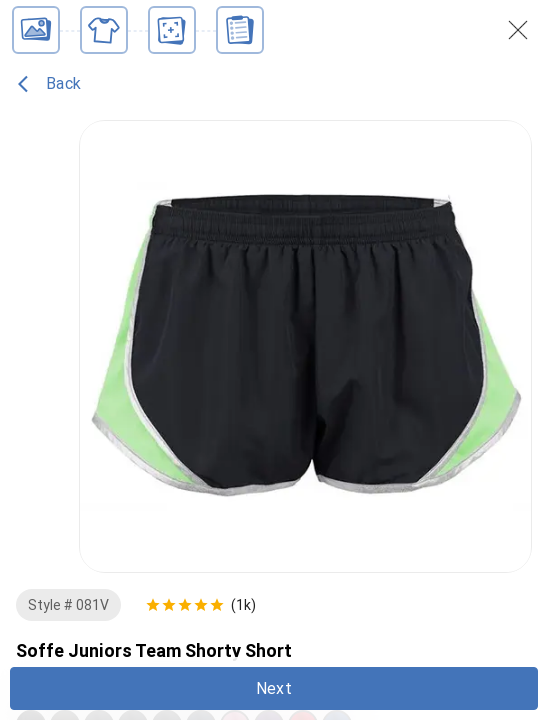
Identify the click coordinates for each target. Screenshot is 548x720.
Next (274, 688)
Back (49, 84)
